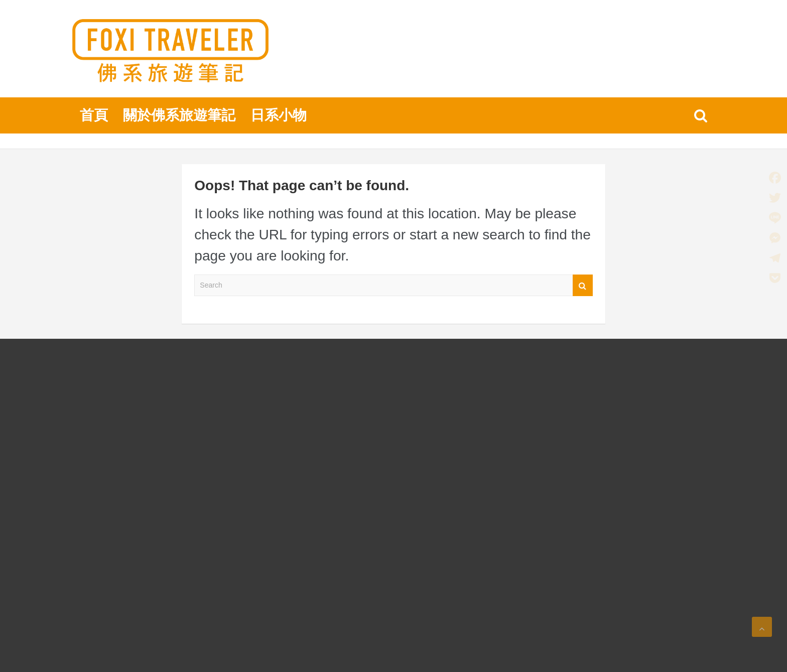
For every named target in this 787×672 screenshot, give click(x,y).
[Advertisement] (147, 514)
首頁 (94, 115)
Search (583, 285)
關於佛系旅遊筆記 (179, 115)
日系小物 (279, 115)
